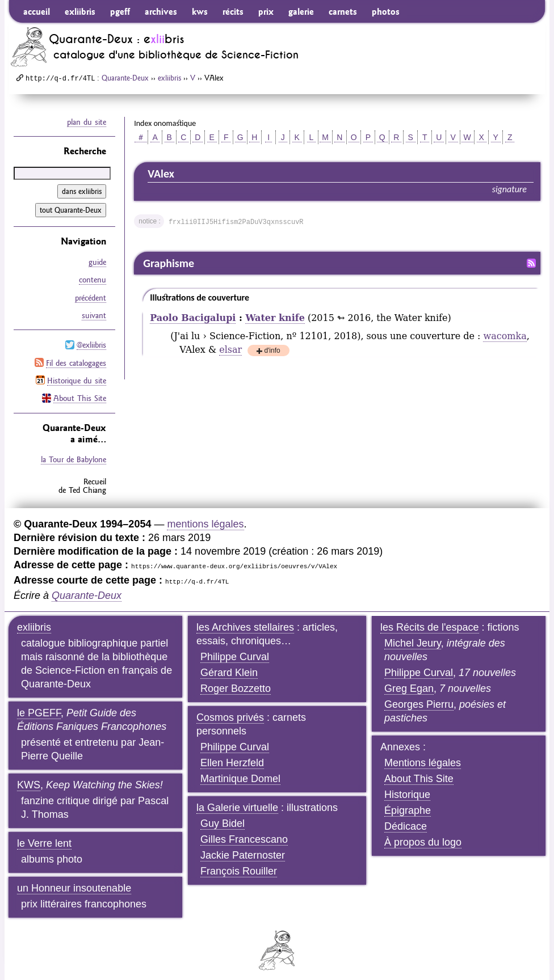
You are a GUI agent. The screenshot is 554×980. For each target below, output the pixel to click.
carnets (343, 11)
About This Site (80, 392)
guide (97, 261)
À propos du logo (423, 836)
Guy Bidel (223, 817)
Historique (407, 788)
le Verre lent (44, 837)
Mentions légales (423, 757)
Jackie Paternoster (243, 849)
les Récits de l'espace (430, 621)
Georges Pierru (419, 698)
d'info (272, 351)
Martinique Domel (240, 772)
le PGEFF (39, 707)
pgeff (120, 11)
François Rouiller (239, 865)
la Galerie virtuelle (237, 801)
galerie (301, 11)
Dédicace (406, 820)
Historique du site (77, 375)
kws (200, 11)
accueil (37, 11)
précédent (91, 295)
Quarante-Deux (125, 78)
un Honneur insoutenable (74, 882)
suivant (94, 312)
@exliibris (91, 341)
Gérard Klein (229, 666)
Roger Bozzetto (236, 682)
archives (161, 11)
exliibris (80, 11)
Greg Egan (409, 682)
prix (266, 11)
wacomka (505, 336)
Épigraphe (408, 804)
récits (233, 11)
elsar (230, 350)
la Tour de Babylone (74, 454)
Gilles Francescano (244, 833)
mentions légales (205, 518)
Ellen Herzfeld (232, 757)
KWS (29, 779)
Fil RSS (531, 263)
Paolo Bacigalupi (193, 318)
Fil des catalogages (76, 358)
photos (386, 11)
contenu (93, 278)
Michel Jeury (413, 637)
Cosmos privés (230, 711)
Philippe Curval (235, 650)
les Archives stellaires (245, 621)
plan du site (87, 122)
